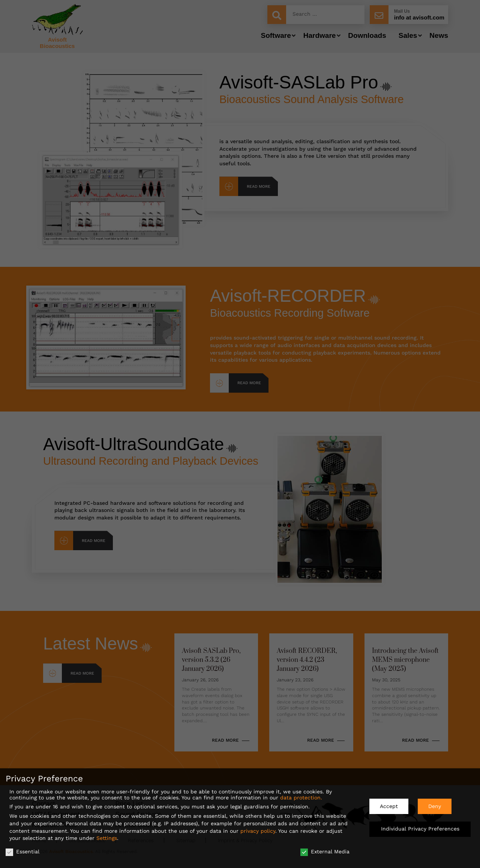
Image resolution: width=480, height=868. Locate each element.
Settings (107, 835)
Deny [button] (435, 803)
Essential (22, 849)
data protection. (301, 795)
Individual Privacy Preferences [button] (420, 826)
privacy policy (258, 828)
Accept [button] (389, 803)
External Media (325, 849)
